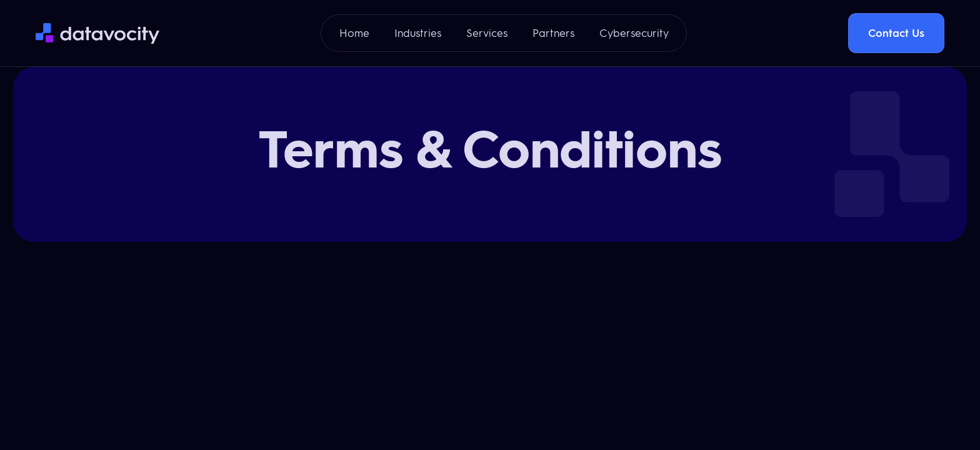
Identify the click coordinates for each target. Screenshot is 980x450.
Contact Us (896, 33)
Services (487, 33)
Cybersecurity (634, 33)
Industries (418, 33)
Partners (553, 33)
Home (354, 33)
